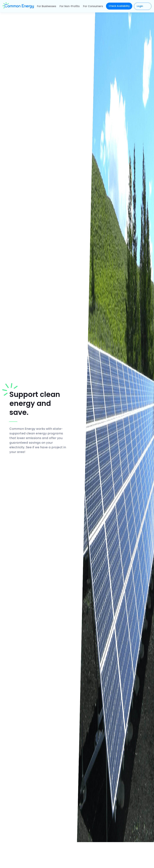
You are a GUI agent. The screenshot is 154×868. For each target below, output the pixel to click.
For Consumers (93, 6)
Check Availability (119, 6)
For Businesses (47, 6)
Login (140, 6)
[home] (18, 6)
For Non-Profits (70, 6)
